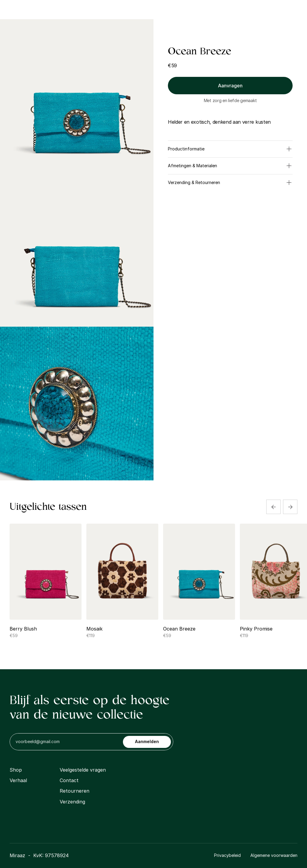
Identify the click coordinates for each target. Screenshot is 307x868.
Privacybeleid (227, 855)
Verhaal (18, 780)
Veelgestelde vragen (83, 770)
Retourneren (75, 791)
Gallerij (170, 9)
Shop (106, 9)
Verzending (72, 802)
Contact (198, 9)
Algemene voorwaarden (274, 855)
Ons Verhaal (137, 9)
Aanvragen (230, 86)
